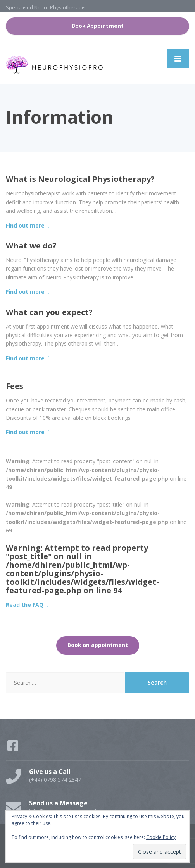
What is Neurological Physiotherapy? (80, 179)
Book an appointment (98, 645)
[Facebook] (14, 748)
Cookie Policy (161, 837)
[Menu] (178, 58)
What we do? (31, 246)
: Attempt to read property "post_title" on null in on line (82, 569)
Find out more (25, 225)
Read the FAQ (25, 605)
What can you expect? (49, 312)
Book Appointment (98, 26)
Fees (15, 386)
